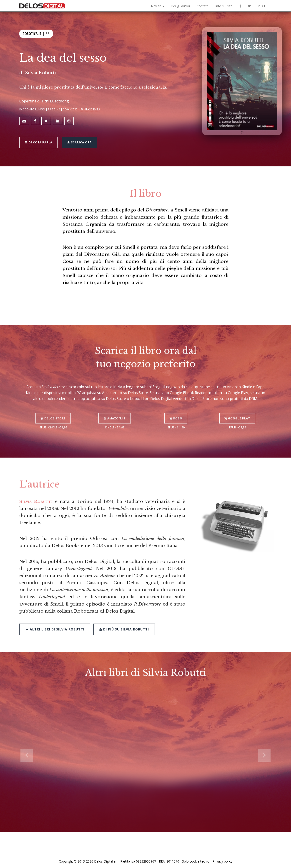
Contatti (203, 6)
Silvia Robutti (40, 73)
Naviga (158, 6)
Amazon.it (115, 406)
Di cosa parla (39, 141)
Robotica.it (32, 33)
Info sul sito (224, 6)
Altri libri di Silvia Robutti (55, 617)
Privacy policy (222, 860)
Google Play (238, 406)
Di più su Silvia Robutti (124, 617)
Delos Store (53, 406)
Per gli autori (181, 6)
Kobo (176, 406)
